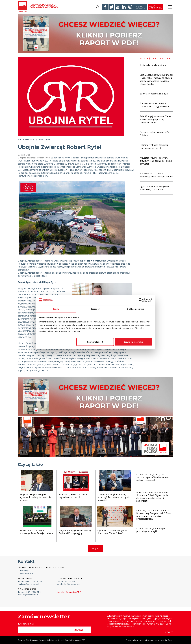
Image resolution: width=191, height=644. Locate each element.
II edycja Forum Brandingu (153, 65)
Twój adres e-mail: (26, 624)
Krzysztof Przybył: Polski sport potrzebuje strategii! (151, 530)
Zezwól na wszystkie (133, 342)
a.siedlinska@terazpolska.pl (68, 584)
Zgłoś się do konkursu (156, 7)
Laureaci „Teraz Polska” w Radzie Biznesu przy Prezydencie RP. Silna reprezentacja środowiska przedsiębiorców (153, 515)
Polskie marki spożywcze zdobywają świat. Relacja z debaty (156, 175)
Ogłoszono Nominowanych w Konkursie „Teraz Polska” (154, 188)
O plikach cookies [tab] (135, 309)
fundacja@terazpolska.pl (28, 584)
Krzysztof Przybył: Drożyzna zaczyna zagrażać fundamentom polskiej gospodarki (152, 477)
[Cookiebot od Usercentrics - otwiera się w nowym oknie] (141, 300)
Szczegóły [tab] (95, 309)
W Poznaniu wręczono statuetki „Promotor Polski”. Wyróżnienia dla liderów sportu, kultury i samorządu (152, 497)
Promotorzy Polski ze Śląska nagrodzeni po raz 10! (154, 146)
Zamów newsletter (140, 7)
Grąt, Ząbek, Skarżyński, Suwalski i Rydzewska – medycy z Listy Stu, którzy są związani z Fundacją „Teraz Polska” (156, 79)
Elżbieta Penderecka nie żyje (154, 94)
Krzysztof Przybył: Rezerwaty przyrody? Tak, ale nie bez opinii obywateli (156, 161)
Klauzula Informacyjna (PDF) (69, 592)
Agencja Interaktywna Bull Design (161, 640)
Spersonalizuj (95, 342)
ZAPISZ (79, 630)
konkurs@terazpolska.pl (28, 595)
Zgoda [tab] (56, 309)
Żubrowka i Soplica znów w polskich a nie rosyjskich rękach (155, 105)
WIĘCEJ (96, 548)
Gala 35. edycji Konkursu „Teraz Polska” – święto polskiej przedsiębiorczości (155, 119)
